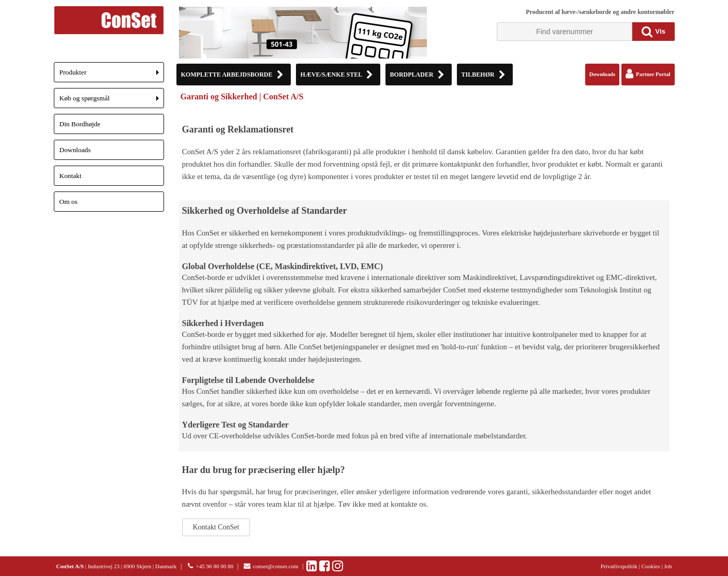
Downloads (75, 150)
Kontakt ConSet (216, 527)
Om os (69, 202)
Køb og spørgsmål (112, 101)
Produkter (112, 75)
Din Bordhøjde (80, 124)
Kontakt (71, 176)
